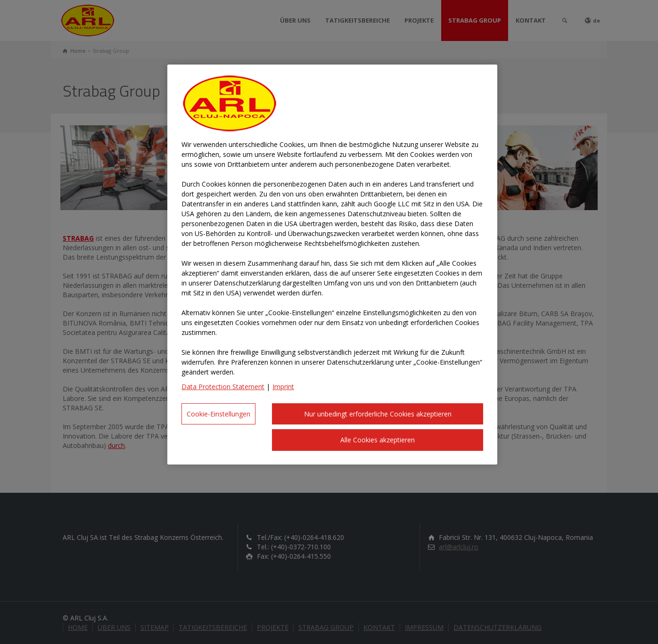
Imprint (283, 387)
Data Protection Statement (223, 387)
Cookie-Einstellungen (218, 414)
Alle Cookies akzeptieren (378, 440)
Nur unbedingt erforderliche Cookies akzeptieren (378, 414)
